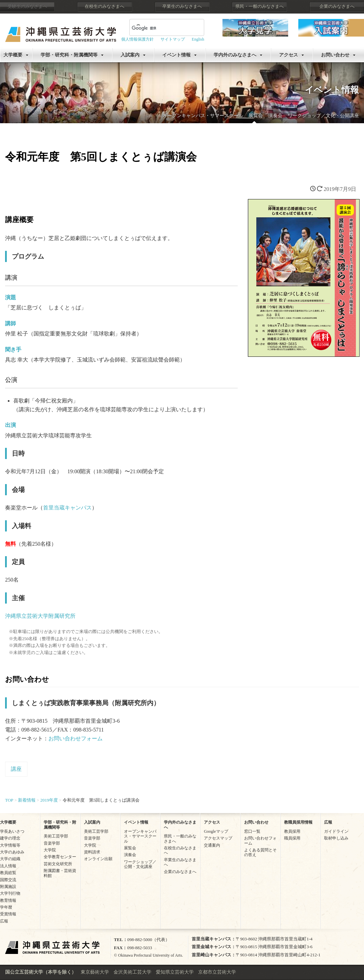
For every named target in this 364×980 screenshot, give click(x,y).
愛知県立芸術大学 (175, 972)
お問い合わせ (335, 55)
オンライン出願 (98, 859)
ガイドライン (336, 831)
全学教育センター (60, 857)
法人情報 (8, 866)
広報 (4, 921)
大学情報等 (10, 845)
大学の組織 (10, 859)
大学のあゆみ (12, 852)
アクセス (288, 55)
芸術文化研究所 (58, 864)
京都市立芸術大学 (217, 972)
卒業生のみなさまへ (182, 6)
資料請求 (92, 852)
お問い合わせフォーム (76, 738)
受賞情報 (8, 914)
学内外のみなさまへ (235, 55)
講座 (16, 769)
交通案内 (212, 845)
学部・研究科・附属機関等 (69, 55)
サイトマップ (173, 39)
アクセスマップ (218, 838)
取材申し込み (336, 838)
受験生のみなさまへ (27, 6)
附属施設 (8, 887)
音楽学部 (52, 843)
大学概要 (13, 55)
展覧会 (256, 116)
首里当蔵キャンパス (67, 508)
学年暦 (6, 907)
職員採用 (292, 838)
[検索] (159, 28)
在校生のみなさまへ (104, 6)
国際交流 (8, 880)
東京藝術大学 (95, 972)
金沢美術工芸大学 (132, 972)
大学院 (50, 850)
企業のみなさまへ (337, 6)
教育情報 (8, 900)
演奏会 (275, 116)
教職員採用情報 (298, 822)
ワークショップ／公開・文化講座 (140, 864)
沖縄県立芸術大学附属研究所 (40, 616)
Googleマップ (216, 831)
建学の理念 (10, 838)
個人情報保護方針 (137, 39)
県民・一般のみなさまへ (260, 6)
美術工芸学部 (56, 836)
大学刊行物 (10, 893)
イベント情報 (176, 55)
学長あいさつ (12, 831)
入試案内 (130, 55)
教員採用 (292, 831)
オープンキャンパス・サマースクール (203, 116)
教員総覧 (8, 873)
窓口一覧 (252, 831)
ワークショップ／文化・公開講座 (323, 116)
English (198, 39)
